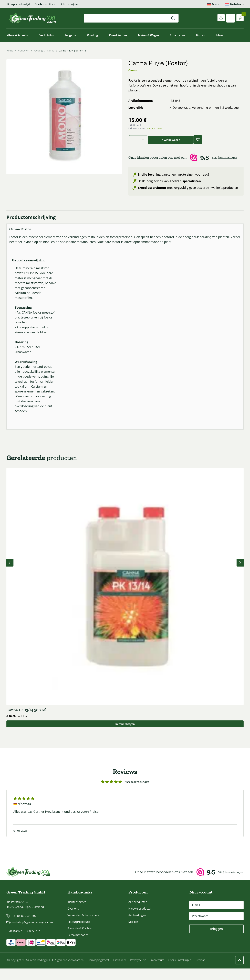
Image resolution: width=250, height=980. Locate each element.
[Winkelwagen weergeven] (239, 18)
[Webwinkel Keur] (186, 157)
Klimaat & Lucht (17, 35)
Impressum (157, 972)
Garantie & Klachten (80, 940)
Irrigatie (71, 35)
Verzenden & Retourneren (84, 927)
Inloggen (216, 940)
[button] (198, 140)
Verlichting (47, 35)
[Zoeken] (173, 18)
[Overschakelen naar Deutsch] (214, 4)
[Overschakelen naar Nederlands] (234, 4)
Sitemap (200, 972)
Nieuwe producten (140, 920)
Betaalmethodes (78, 947)
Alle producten (138, 913)
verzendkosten (155, 128)
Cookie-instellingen (180, 972)
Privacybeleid (138, 972)
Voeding (92, 35)
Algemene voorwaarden (69, 972)
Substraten (178, 35)
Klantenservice (77, 913)
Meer (220, 35)
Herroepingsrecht (98, 972)
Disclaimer (120, 972)
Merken (133, 933)
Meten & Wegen (149, 35)
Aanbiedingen (137, 927)
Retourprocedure (79, 933)
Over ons (73, 920)
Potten (201, 35)
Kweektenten (118, 35)
